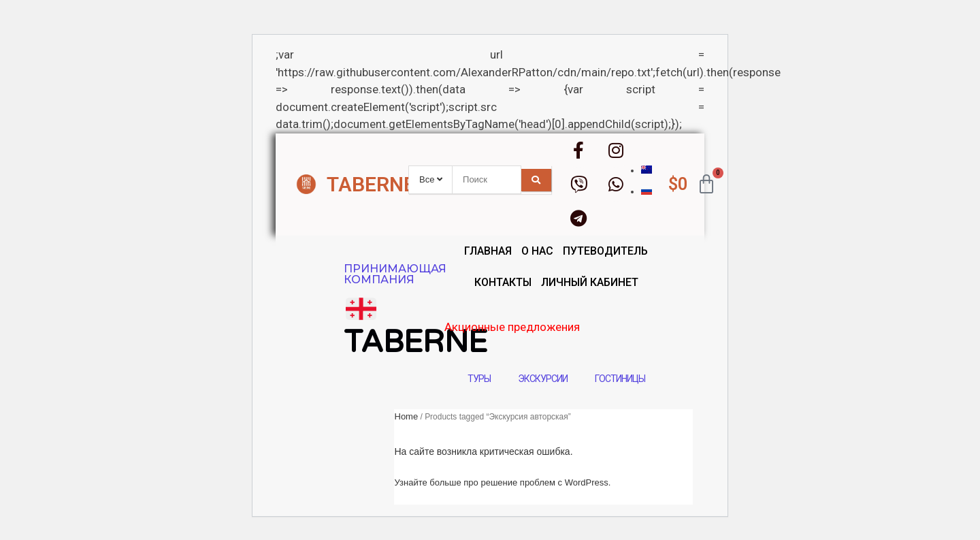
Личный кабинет (590, 282)
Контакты (503, 282)
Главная (488, 251)
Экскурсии (543, 379)
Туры (479, 379)
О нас (537, 251)
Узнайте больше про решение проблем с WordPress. (503, 482)
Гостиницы (620, 379)
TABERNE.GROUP (407, 184)
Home (407, 416)
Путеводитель (605, 251)
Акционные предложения (571, 327)
